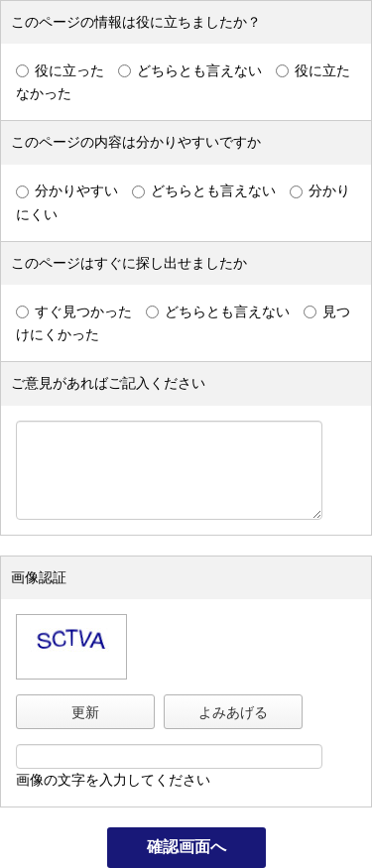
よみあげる (233, 712)
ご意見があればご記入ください (108, 383)
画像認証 (39, 577)
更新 (85, 712)
